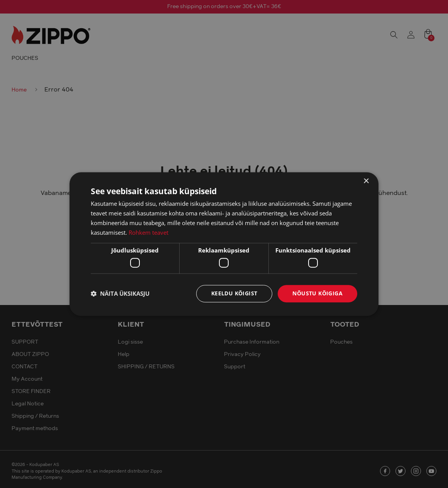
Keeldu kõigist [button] (234, 293)
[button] (120, 293)
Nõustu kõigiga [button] (317, 293)
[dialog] (224, 244)
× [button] (366, 181)
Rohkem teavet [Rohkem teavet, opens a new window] (148, 232)
